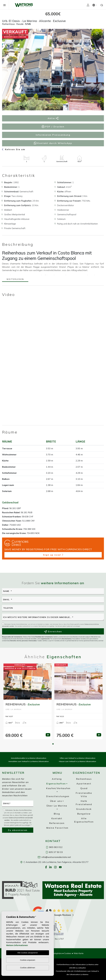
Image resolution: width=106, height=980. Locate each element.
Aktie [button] (53, 118)
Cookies (68, 953)
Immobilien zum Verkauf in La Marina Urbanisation (29, 761)
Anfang (57, 779)
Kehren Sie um (14, 149)
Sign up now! (53, 555)
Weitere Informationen (17, 945)
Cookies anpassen (28, 960)
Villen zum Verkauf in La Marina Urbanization (77, 758)
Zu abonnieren (18, 830)
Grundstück (84, 809)
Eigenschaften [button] (56, 784)
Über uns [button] (56, 801)
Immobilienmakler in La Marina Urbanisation (29, 758)
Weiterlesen (15, 279)
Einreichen (53, 632)
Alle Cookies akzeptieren (28, 953)
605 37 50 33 (54, 852)
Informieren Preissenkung (53, 135)
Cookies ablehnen (28, 968)
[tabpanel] (28, 701)
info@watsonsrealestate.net (54, 857)
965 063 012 (54, 847)
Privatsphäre (56, 953)
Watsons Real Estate (24, 5)
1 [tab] (53, 744)
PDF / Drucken (53, 127)
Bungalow (84, 814)
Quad (84, 788)
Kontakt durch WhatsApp (53, 143)
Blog (57, 814)
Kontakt (57, 818)
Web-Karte (79, 953)
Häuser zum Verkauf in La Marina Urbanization (77, 761)
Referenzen (57, 823)
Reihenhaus (84, 779)
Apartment (84, 784)
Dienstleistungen (58, 796)
